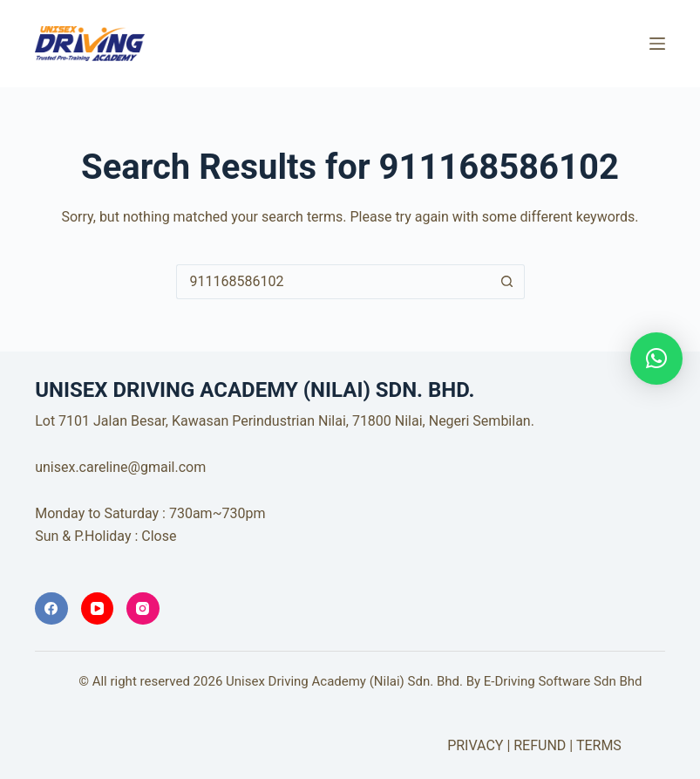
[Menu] (657, 44)
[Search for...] (333, 282)
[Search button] (507, 282)
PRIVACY (475, 745)
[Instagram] (143, 609)
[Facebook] (51, 609)
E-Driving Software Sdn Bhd (563, 681)
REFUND (540, 745)
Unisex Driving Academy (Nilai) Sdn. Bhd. (344, 681)
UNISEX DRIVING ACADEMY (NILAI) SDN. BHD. (387, 33)
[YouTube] (98, 609)
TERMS (599, 745)
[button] (656, 359)
